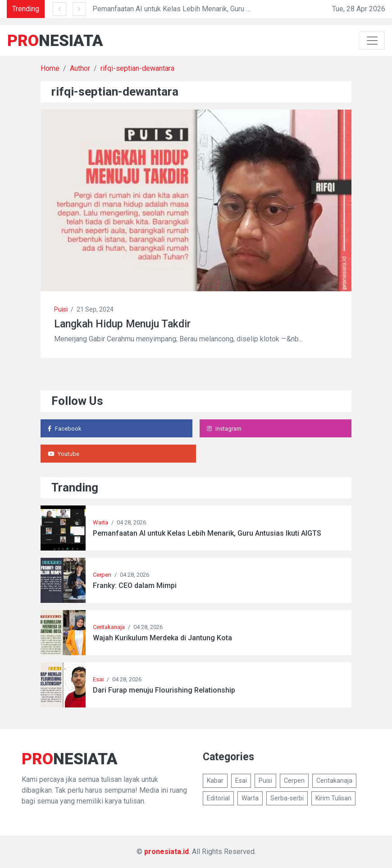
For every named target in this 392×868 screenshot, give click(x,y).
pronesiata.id (166, 852)
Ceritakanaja (109, 627)
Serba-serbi (287, 798)
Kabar (215, 781)
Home (50, 68)
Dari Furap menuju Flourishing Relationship (164, 690)
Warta (100, 522)
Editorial (218, 798)
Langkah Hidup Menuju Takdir (122, 324)
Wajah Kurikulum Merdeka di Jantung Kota (162, 638)
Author (80, 68)
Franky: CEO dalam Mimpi (135, 586)
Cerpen (102, 575)
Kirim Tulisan (333, 798)
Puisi (61, 309)
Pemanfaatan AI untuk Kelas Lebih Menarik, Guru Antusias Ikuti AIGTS (201, 9)
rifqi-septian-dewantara (137, 68)
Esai (98, 679)
